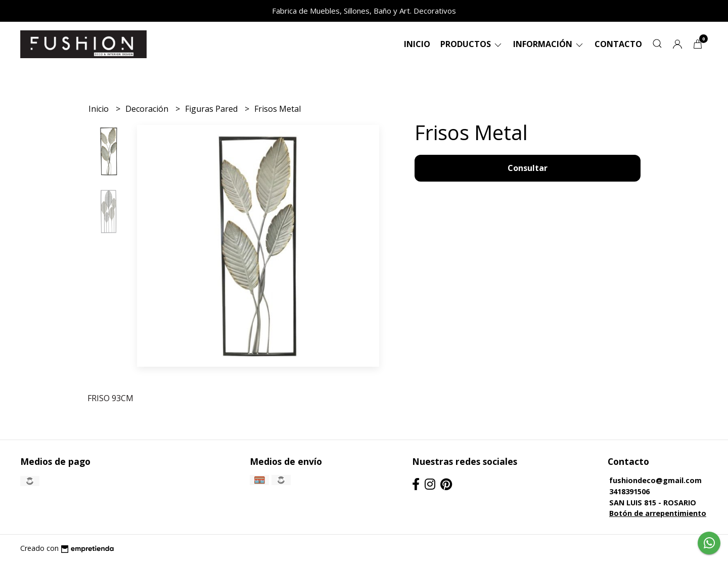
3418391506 (629, 491)
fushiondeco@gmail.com (655, 480)
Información (549, 44)
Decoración (148, 109)
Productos (472, 44)
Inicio (417, 44)
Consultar (528, 168)
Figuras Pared (212, 109)
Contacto (618, 44)
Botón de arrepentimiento (658, 513)
